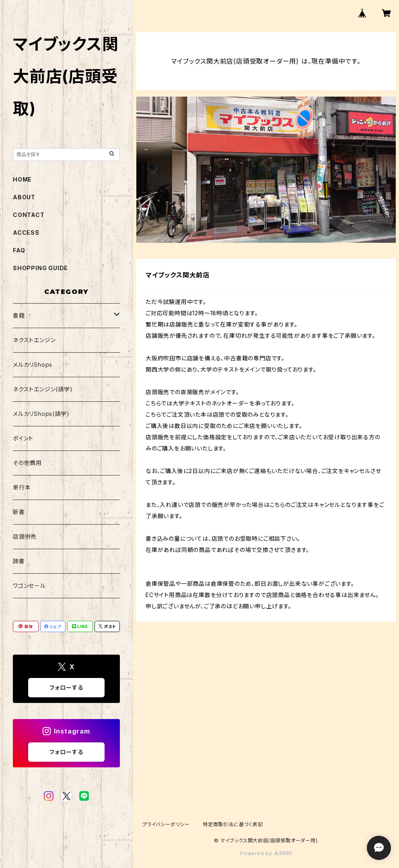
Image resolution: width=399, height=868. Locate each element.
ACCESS (26, 232)
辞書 (19, 561)
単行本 (22, 487)
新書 (19, 512)
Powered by (266, 853)
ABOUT (24, 197)
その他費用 (27, 463)
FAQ (19, 250)
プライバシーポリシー (166, 824)
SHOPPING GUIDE (40, 268)
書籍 (19, 315)
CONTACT (29, 215)
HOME (22, 179)
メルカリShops (33, 365)
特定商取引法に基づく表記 (233, 824)
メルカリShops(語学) (41, 414)
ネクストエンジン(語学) (43, 389)
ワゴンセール (29, 586)
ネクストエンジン (34, 340)
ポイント (23, 438)
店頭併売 (25, 536)
